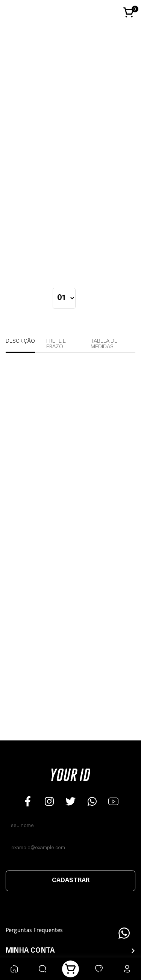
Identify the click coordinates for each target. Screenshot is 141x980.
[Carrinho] (70, 969)
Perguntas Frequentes (34, 930)
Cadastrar (71, 881)
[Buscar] (42, 969)
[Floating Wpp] (124, 933)
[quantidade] (64, 298)
